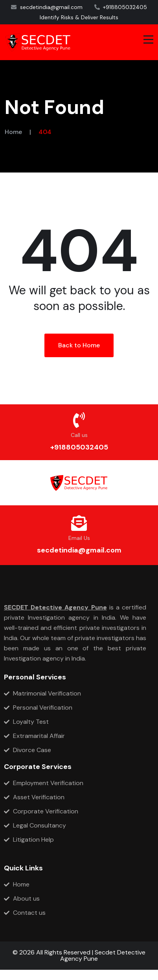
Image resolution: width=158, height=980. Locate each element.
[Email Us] (79, 523)
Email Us (79, 538)
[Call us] (79, 420)
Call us (79, 435)
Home (13, 132)
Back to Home (79, 345)
